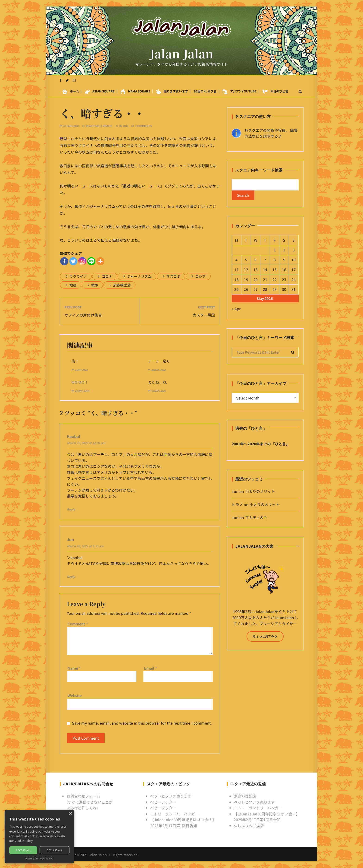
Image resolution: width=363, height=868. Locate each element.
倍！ (75, 361)
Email (151, 668)
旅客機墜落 (122, 285)
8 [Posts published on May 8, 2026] (275, 260)
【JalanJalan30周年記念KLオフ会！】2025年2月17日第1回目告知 (183, 823)
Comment (78, 624)
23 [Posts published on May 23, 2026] (284, 280)
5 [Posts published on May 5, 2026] (246, 260)
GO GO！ (80, 382)
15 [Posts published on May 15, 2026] (275, 270)
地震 (73, 285)
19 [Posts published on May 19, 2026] (246, 280)
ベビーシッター (163, 802)
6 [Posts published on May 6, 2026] (255, 260)
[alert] (39, 837)
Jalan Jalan (182, 54)
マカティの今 (256, 518)
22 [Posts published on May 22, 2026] (275, 280)
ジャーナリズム (139, 276)
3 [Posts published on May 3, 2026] (294, 250)
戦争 (95, 285)
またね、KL (157, 382)
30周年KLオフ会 (205, 91)
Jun (125, 126)
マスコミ (173, 276)
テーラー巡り (159, 361)
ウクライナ (78, 276)
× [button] (70, 814)
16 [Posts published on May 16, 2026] (284, 270)
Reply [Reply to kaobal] (71, 509)
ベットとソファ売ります (171, 796)
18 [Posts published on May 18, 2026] (236, 280)
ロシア (200, 276)
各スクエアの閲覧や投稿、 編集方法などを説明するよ (271, 133)
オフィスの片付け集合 (83, 315)
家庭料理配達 (245, 796)
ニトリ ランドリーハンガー (175, 814)
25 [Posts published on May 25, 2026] (236, 290)
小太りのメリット (260, 492)
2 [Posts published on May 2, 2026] (284, 250)
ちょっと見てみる (265, 637)
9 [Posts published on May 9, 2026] (284, 260)
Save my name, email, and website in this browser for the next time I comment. (142, 723)
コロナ (107, 276)
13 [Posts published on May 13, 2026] (256, 270)
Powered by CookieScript (39, 859)
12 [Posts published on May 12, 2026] (246, 270)
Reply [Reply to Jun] (71, 577)
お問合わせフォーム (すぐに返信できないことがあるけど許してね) (90, 802)
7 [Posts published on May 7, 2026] (265, 260)
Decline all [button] (55, 850)
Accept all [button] (23, 850)
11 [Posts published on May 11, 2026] (236, 270)
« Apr (236, 309)
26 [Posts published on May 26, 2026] (246, 290)
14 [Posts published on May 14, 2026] (265, 270)
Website (75, 695)
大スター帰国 (204, 315)
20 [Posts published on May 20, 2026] (256, 280)
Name (74, 668)
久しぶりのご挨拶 (249, 826)
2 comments (144, 126)
